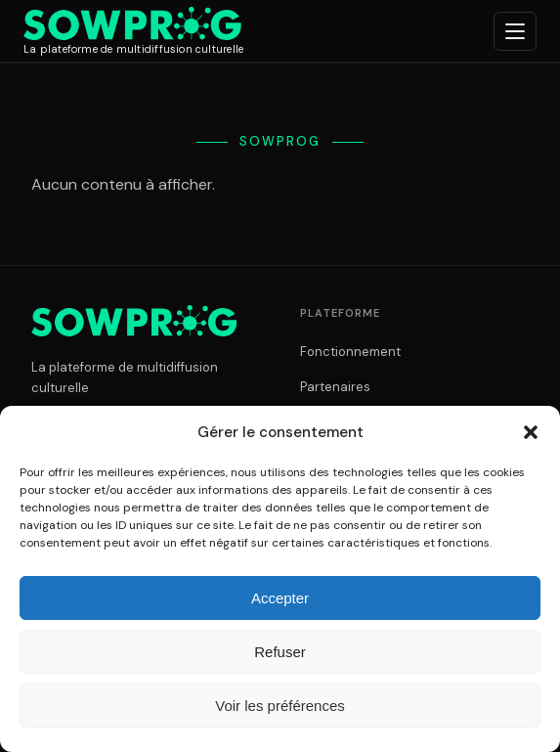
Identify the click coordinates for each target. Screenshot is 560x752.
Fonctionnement (350, 352)
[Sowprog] (133, 31)
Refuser (280, 652)
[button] (531, 432)
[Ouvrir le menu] (515, 31)
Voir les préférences (280, 706)
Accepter (280, 598)
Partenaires (335, 387)
